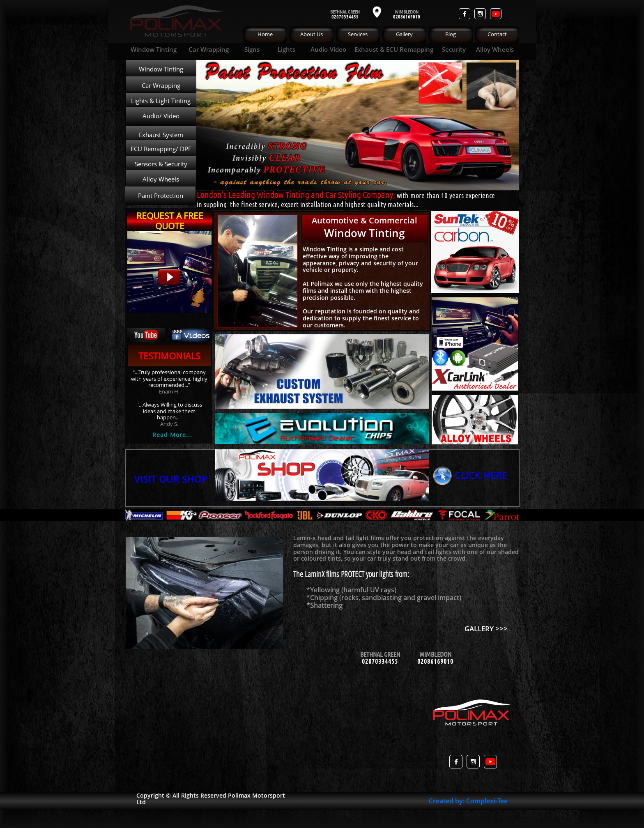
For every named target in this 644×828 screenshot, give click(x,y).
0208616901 (405, 16)
